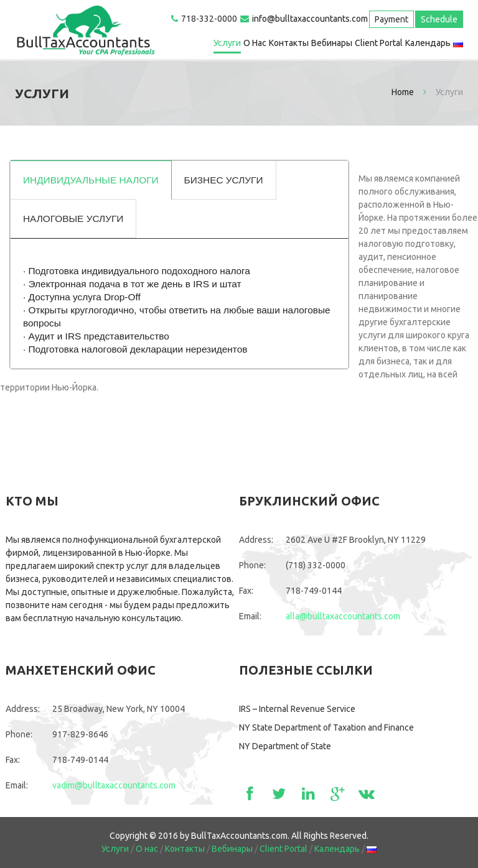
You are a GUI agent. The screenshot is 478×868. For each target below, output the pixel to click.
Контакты (289, 43)
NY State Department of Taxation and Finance (326, 727)
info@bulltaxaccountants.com (310, 19)
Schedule (439, 19)
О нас (255, 43)
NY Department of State (285, 746)
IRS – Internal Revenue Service (297, 709)
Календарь (428, 43)
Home (403, 92)
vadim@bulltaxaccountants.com (114, 785)
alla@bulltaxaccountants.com (343, 616)
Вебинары (332, 43)
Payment (391, 19)
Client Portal (379, 43)
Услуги (227, 43)
